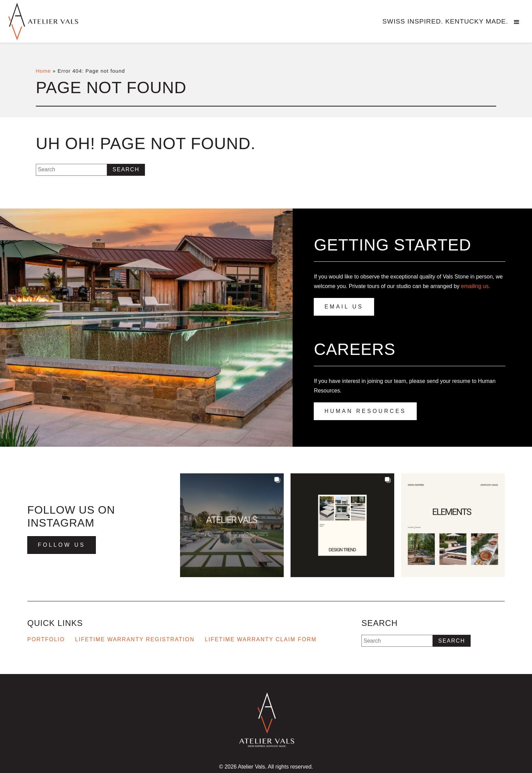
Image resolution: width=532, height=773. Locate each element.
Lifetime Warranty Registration (135, 639)
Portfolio (46, 639)
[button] (517, 22)
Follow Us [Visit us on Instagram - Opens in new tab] (62, 545)
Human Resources (365, 411)
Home (43, 71)
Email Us (344, 307)
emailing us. (476, 286)
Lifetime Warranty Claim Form (261, 639)
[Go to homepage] (58, 22)
